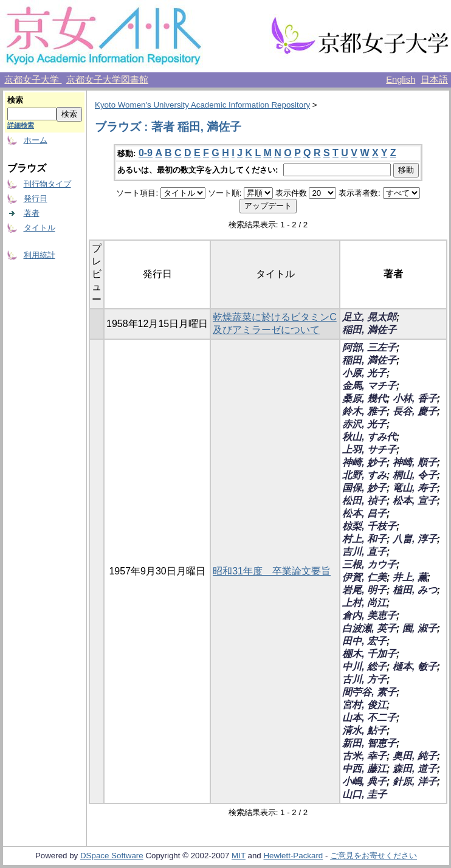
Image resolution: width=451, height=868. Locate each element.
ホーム (36, 140)
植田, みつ (415, 590)
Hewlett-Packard (293, 856)
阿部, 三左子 (369, 347)
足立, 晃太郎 (369, 317)
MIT (239, 856)
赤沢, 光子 (364, 424)
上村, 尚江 (364, 603)
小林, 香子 (415, 398)
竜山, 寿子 (415, 488)
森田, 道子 (415, 769)
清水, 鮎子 (364, 730)
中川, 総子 (364, 666)
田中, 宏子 (364, 641)
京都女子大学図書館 (107, 80)
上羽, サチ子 (369, 449)
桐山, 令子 (415, 475)
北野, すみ (364, 475)
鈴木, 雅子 (364, 411)
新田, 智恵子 (369, 743)
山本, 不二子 (369, 718)
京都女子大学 (33, 80)
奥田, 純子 (415, 756)
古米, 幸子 (364, 756)
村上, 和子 (364, 539)
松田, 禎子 (364, 501)
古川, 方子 (364, 679)
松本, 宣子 (415, 501)
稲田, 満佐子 (369, 330)
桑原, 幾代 (364, 398)
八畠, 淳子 (415, 539)
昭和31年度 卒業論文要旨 (272, 571)
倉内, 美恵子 (369, 615)
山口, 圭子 (364, 794)
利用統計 (40, 255)
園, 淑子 (420, 628)
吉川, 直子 (364, 552)
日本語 (434, 80)
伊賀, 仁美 (364, 577)
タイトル (40, 228)
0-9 (146, 153)
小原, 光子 (364, 373)
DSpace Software (112, 856)
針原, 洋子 (415, 781)
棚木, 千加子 (369, 654)
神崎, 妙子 (364, 462)
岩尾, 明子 (364, 590)
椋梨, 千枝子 (369, 526)
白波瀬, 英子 (369, 628)
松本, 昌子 (364, 513)
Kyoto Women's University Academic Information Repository (202, 105)
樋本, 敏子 (415, 666)
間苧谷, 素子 (369, 692)
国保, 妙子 (364, 488)
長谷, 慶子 (415, 411)
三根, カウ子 (369, 564)
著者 (32, 213)
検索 (15, 100)
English (401, 80)
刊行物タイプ (47, 184)
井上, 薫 (410, 577)
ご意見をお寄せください (374, 856)
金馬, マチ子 (369, 386)
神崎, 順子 (415, 462)
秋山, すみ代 (369, 437)
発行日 (36, 198)
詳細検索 (21, 125)
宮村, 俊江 (364, 705)
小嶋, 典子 (364, 781)
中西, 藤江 (364, 769)
